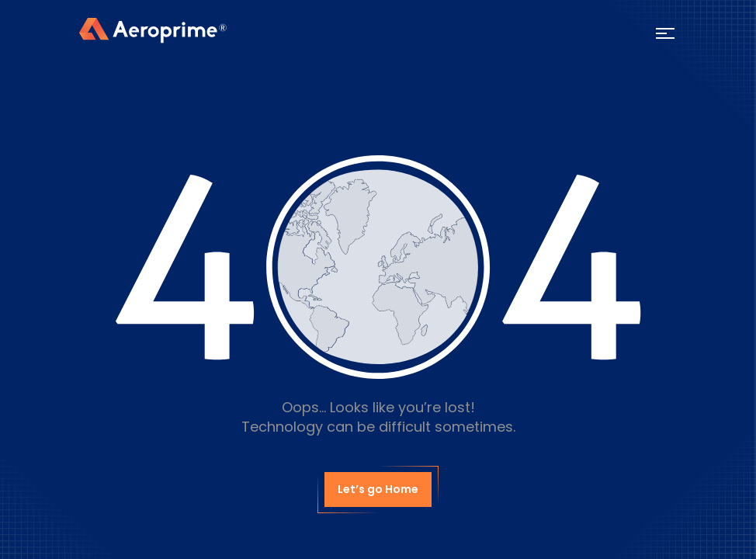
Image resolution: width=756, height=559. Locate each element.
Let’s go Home (378, 489)
